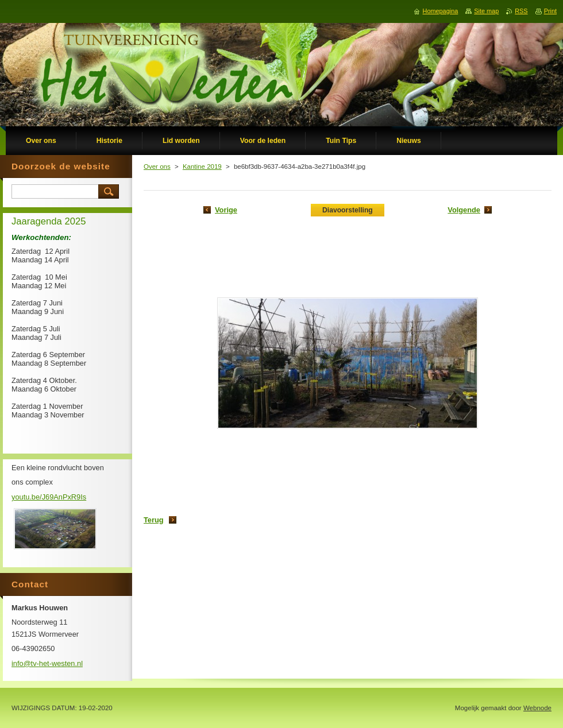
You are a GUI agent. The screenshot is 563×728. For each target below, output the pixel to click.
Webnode (537, 708)
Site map (486, 11)
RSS (521, 11)
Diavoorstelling (348, 210)
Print (550, 11)
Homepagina (441, 11)
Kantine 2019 (202, 166)
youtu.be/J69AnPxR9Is (49, 497)
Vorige (226, 210)
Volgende (464, 210)
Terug (154, 520)
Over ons (157, 166)
